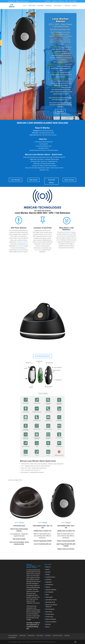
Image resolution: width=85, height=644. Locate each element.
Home (25, 6)
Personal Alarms (13, 635)
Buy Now (67, 6)
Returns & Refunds (51, 619)
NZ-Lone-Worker (50, 609)
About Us (48, 567)
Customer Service (50, 577)
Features (48, 587)
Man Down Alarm (50, 602)
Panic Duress (69, 180)
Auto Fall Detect (51, 181)
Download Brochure (42, 356)
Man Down (61, 1)
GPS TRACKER (49, 592)
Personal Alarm (73, 1)
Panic (67, 1)
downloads (49, 582)
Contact (74, 6)
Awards (48, 569)
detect (55, 66)
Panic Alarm (49, 612)
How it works (57, 6)
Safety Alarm (32, 6)
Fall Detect (55, 1)
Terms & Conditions (51, 622)
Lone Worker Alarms (60, 20)
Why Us (48, 627)
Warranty (48, 624)
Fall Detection (49, 585)
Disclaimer (48, 579)
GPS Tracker (38, 250)
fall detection (68, 232)
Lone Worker (48, 1)
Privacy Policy (49, 617)
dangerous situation (22, 242)
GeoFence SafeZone (51, 590)
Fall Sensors (31, 635)
